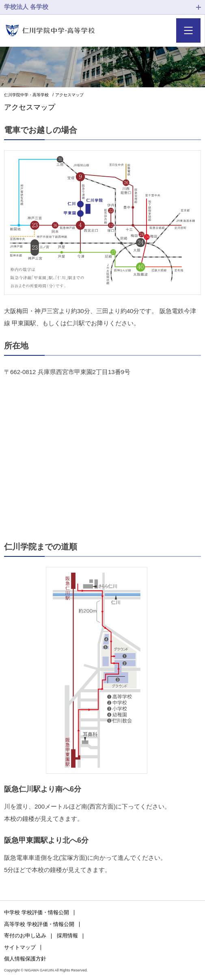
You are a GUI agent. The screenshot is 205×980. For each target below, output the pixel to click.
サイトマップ (20, 947)
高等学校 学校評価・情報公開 (39, 924)
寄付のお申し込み (25, 936)
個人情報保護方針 (25, 959)
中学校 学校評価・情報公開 (37, 912)
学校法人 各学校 (26, 7)
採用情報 (67, 936)
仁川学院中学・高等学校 (26, 95)
